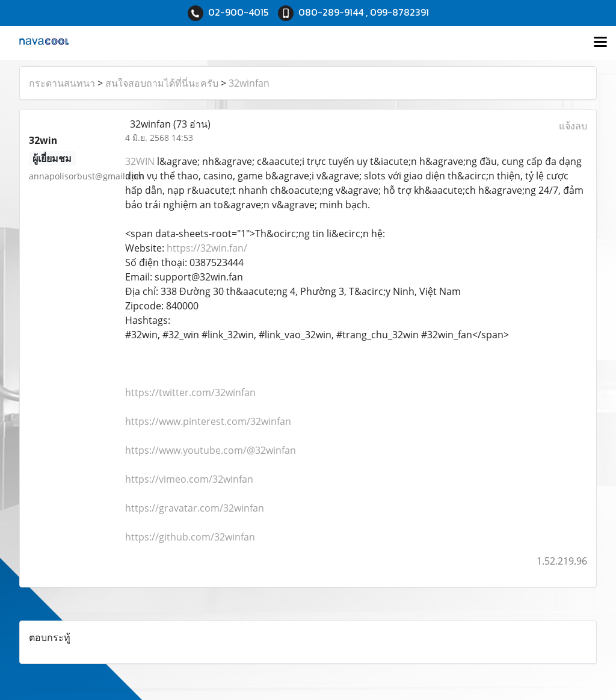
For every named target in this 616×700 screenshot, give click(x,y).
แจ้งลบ (573, 126)
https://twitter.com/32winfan (190, 392)
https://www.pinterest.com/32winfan (208, 421)
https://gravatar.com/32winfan (195, 508)
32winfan (249, 83)
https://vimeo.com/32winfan (189, 479)
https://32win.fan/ (207, 248)
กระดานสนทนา (62, 83)
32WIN (140, 161)
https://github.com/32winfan (190, 537)
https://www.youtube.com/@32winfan (211, 450)
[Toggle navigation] (600, 43)
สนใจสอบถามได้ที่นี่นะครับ (162, 83)
